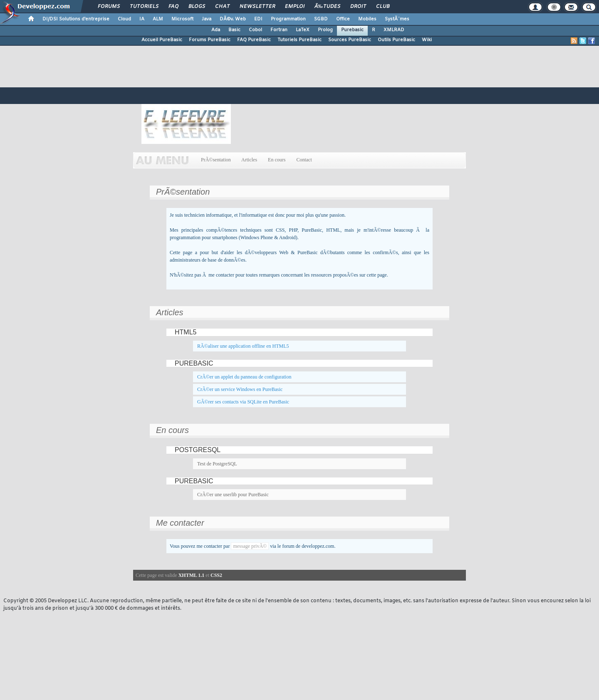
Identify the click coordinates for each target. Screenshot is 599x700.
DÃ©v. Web (233, 19)
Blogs (197, 7)
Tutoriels (144, 7)
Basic (234, 30)
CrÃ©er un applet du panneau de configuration (244, 377)
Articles (249, 160)
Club (383, 7)
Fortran (279, 30)
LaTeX (303, 30)
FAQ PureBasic (254, 40)
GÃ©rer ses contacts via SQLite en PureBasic (243, 402)
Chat (222, 7)
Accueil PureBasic (162, 40)
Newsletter (257, 7)
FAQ (173, 7)
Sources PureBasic (350, 40)
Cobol (255, 30)
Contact (304, 160)
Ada (216, 30)
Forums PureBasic (210, 40)
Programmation (288, 19)
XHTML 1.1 (192, 575)
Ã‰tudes (327, 7)
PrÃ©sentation (216, 160)
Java (207, 19)
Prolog (325, 30)
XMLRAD (394, 30)
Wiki (427, 40)
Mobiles (367, 19)
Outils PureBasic (396, 40)
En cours (277, 160)
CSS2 (216, 575)
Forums (109, 7)
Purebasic (352, 30)
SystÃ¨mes (397, 19)
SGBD (321, 19)
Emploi (295, 7)
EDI (258, 19)
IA (142, 19)
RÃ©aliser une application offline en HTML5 (243, 346)
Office (343, 19)
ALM (158, 19)
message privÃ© (250, 546)
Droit (358, 7)
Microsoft (182, 19)
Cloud (124, 19)
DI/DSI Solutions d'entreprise (76, 19)
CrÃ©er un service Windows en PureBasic (240, 389)
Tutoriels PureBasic (299, 40)
